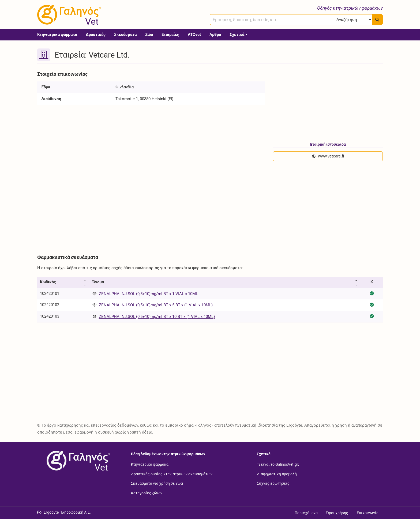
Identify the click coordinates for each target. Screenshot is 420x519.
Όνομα (98, 282)
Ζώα (149, 35)
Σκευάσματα (125, 35)
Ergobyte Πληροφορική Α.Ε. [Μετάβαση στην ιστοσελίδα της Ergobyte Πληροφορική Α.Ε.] (67, 512)
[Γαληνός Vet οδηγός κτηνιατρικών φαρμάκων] (68, 15)
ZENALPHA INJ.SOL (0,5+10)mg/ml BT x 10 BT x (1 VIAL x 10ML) (157, 317)
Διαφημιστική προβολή (277, 474)
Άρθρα (215, 35)
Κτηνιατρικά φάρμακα (57, 35)
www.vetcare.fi (328, 156)
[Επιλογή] (353, 20)
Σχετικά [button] (237, 35)
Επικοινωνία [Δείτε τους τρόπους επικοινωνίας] (368, 513)
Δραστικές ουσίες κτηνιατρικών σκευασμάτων (172, 474)
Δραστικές (96, 35)
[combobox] (272, 20)
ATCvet (194, 35)
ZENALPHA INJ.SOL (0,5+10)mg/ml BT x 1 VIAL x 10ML (148, 294)
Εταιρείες (170, 35)
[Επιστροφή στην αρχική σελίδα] (77, 461)
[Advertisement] (198, 210)
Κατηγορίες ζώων (147, 493)
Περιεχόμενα (306, 513)
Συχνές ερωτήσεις (273, 483)
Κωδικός (48, 282)
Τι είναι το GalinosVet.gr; (278, 464)
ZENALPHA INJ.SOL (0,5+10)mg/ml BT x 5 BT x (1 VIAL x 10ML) (156, 305)
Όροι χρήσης (337, 513)
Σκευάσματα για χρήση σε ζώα (157, 483)
